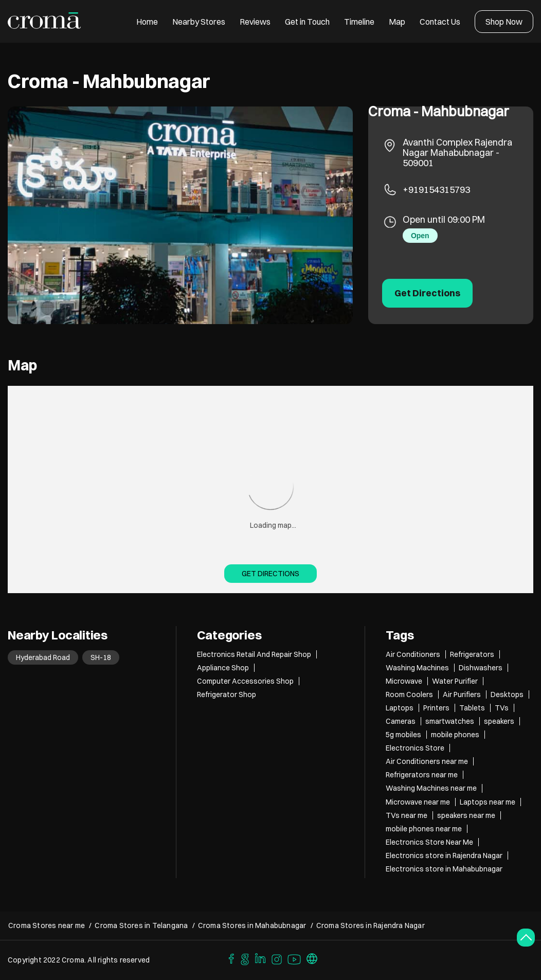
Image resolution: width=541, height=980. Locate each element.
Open (420, 236)
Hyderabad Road (43, 657)
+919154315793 (436, 190)
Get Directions (270, 574)
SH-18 (101, 657)
